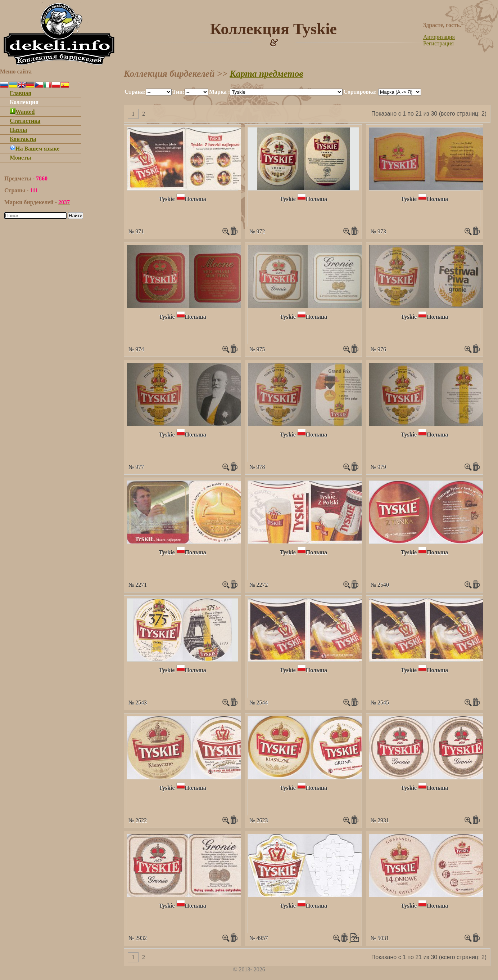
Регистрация (438, 43)
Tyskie (167, 199)
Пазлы (18, 130)
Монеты (21, 158)
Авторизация (439, 37)
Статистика (25, 121)
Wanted (22, 112)
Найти (76, 216)
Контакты (23, 139)
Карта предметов (266, 74)
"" (159, 92)
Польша (196, 199)
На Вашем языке (35, 149)
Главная (21, 93)
